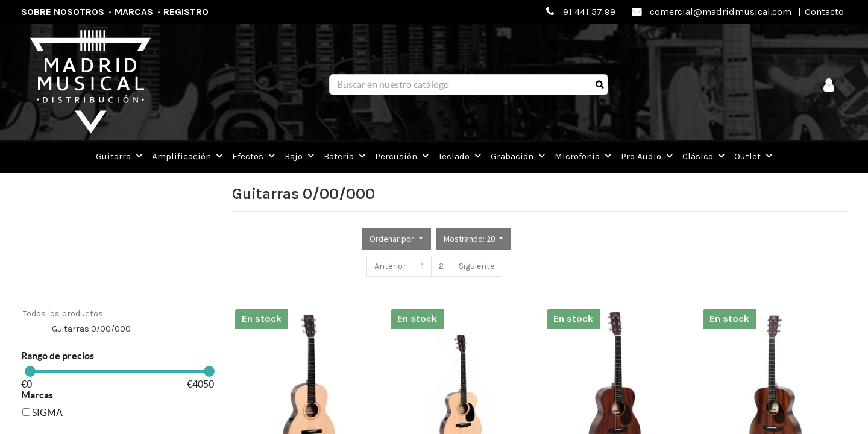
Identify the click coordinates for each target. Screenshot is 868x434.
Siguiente (476, 266)
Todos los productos (63, 314)
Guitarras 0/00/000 (91, 329)
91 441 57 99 (589, 12)
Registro (186, 12)
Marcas (134, 12)
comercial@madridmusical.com (721, 12)
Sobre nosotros (63, 12)
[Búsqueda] (599, 85)
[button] (396, 239)
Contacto (824, 12)
